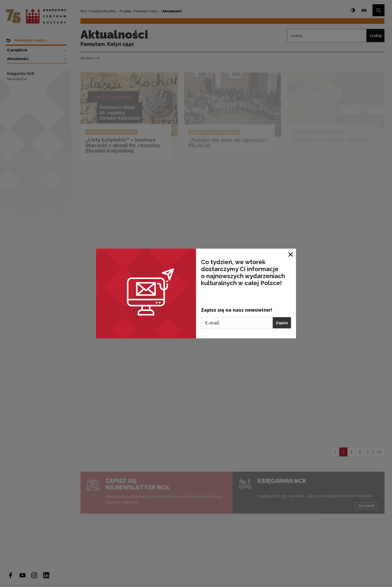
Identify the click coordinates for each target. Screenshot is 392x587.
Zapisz (282, 323)
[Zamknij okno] (291, 254)
